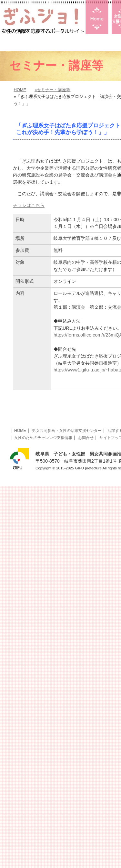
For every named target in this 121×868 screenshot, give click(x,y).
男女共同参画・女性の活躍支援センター (67, 431)
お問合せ (86, 438)
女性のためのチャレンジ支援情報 (43, 438)
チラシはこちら (29, 205)
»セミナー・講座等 (52, 90)
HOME (20, 90)
